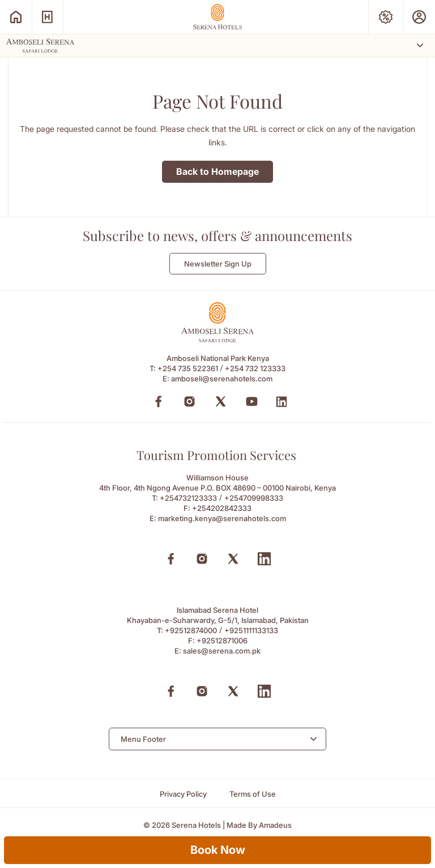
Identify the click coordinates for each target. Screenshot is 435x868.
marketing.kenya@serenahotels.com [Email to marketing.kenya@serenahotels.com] (222, 518)
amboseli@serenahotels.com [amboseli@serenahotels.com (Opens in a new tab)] (222, 379)
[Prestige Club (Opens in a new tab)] (419, 17)
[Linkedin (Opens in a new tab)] (264, 559)
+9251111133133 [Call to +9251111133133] (251, 630)
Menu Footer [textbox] (143, 739)
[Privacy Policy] (183, 794)
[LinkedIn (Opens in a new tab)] (282, 402)
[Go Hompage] (217, 17)
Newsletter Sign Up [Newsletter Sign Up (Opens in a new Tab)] (218, 264)
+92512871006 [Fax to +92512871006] (222, 641)
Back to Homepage (217, 171)
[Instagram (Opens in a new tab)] (189, 401)
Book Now (218, 850)
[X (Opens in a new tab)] (233, 559)
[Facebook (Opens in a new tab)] (158, 401)
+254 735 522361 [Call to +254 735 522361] (188, 368)
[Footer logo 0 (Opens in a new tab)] (217, 339)
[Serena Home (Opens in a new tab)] (16, 17)
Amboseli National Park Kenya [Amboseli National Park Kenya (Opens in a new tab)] (218, 358)
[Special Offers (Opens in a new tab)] (386, 17)
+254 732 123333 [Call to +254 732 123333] (255, 368)
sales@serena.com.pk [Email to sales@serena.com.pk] (222, 651)
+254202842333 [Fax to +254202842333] (222, 508)
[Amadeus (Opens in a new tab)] (275, 825)
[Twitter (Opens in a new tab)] (221, 401)
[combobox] (217, 739)
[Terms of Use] (253, 794)
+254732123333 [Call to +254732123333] (188, 498)
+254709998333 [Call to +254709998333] (254, 498)
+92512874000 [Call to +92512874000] (191, 630)
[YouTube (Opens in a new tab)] (252, 401)
